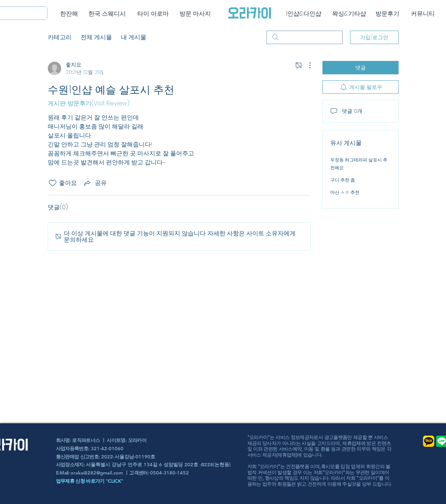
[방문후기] (388, 14)
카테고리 (60, 37)
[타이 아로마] (153, 14)
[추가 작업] (306, 65)
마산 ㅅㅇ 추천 (345, 192)
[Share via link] (95, 183)
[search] (305, 37)
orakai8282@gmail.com (97, 473)
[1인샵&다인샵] (304, 14)
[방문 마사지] (195, 14)
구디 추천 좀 (343, 180)
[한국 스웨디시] (107, 14)
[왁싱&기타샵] (349, 14)
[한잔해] (69, 14)
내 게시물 (134, 37)
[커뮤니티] (423, 14)
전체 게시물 (96, 37)
